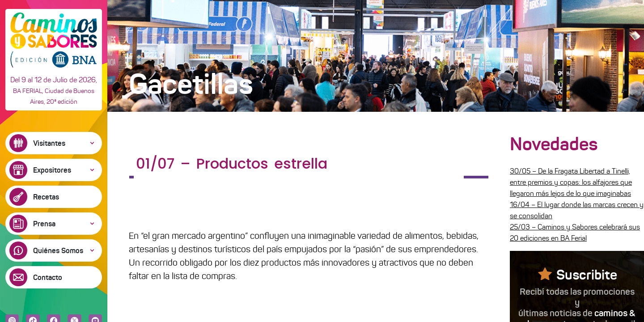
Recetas (46, 197)
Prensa (44, 224)
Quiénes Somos (58, 250)
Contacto (48, 277)
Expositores (52, 170)
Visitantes (49, 143)
